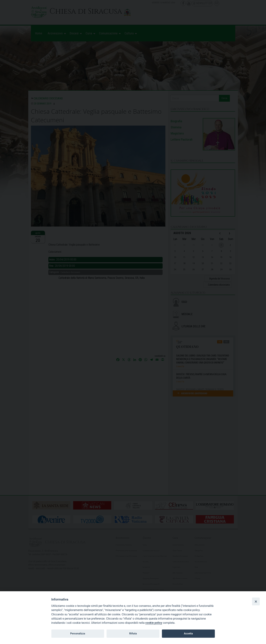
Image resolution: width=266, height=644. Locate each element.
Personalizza (78, 634)
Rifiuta (133, 634)
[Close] (256, 601)
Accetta (188, 634)
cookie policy (154, 623)
